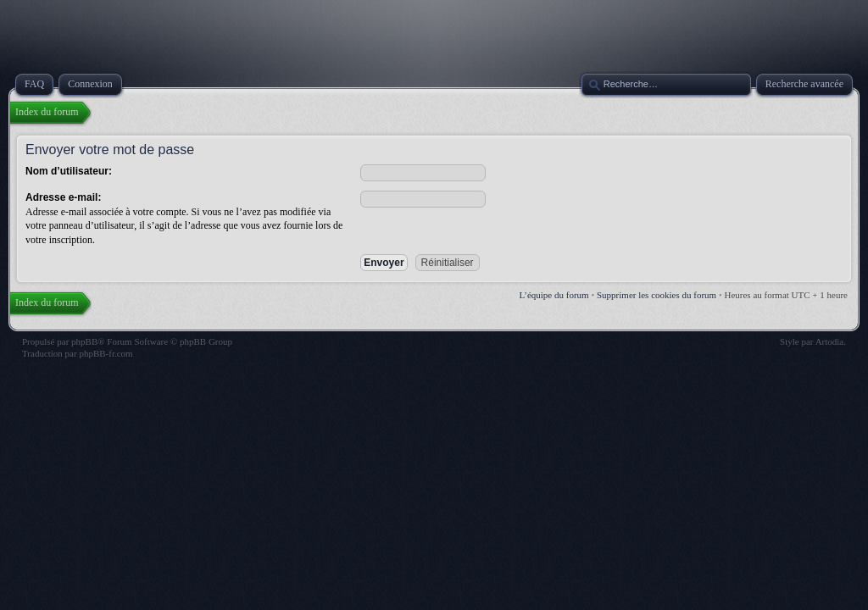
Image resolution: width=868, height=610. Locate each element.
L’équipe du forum (554, 295)
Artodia (830, 341)
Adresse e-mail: (63, 197)
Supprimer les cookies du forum (657, 295)
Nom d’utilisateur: (69, 171)
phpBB (84, 341)
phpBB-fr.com (106, 353)
